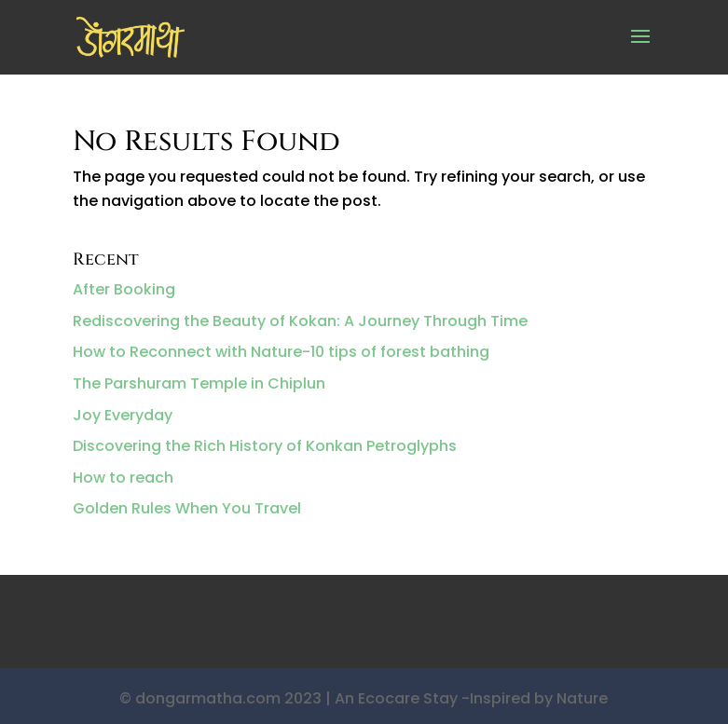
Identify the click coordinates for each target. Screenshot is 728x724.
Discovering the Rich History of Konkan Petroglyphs (265, 446)
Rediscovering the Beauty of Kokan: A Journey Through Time (300, 321)
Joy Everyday (123, 415)
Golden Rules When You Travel (187, 508)
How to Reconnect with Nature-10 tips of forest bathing (281, 352)
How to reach (123, 478)
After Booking (124, 289)
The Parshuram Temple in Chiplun (199, 383)
